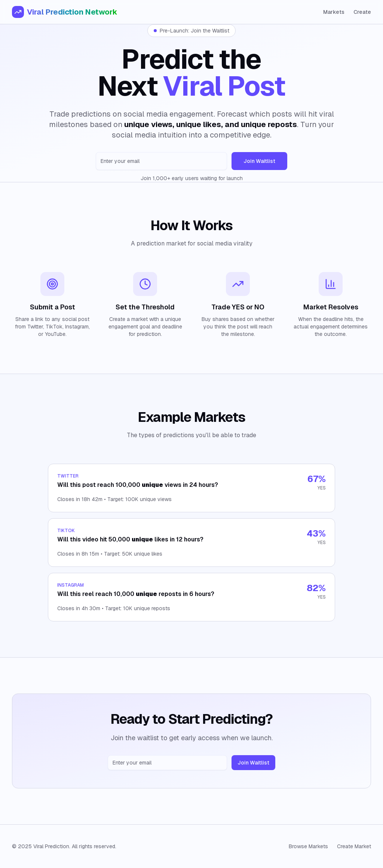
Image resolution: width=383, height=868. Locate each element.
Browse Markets (308, 846)
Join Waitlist (259, 161)
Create (362, 12)
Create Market (354, 846)
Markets (334, 12)
